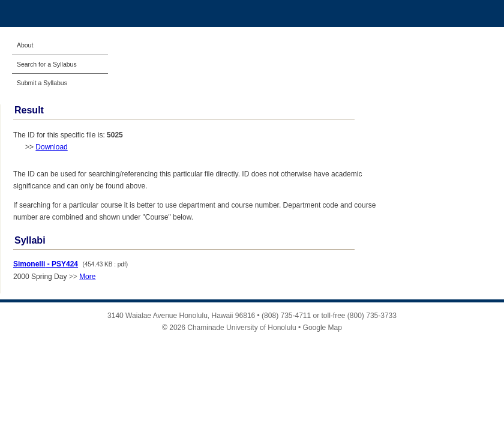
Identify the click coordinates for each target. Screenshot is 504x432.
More (87, 277)
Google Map (322, 328)
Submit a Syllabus (42, 83)
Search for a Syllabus (47, 64)
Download (51, 147)
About (25, 45)
